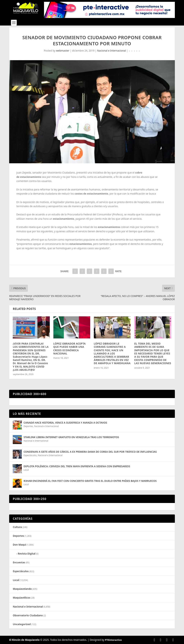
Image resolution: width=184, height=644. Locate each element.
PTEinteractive (113, 640)
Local (26, 470)
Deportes (28, 426)
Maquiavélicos (21, 598)
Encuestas (19, 562)
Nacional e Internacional (111, 51)
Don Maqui (19, 545)
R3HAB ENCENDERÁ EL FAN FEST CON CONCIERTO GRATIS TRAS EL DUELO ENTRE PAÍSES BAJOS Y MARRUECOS (90, 481)
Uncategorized (22, 624)
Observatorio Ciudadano (28, 615)
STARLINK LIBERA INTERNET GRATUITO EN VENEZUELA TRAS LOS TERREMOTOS (71, 437)
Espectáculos (30, 455)
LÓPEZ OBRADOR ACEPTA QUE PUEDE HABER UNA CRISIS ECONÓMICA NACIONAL (70, 348)
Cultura (17, 527)
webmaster (63, 51)
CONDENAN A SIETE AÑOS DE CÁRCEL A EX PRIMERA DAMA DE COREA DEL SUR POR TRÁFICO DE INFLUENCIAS (91, 452)
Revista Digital (27, 554)
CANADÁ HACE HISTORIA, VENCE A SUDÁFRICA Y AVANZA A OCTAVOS (65, 423)
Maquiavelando (22, 589)
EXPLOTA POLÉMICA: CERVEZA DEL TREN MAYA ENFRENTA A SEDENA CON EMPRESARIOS (77, 466)
